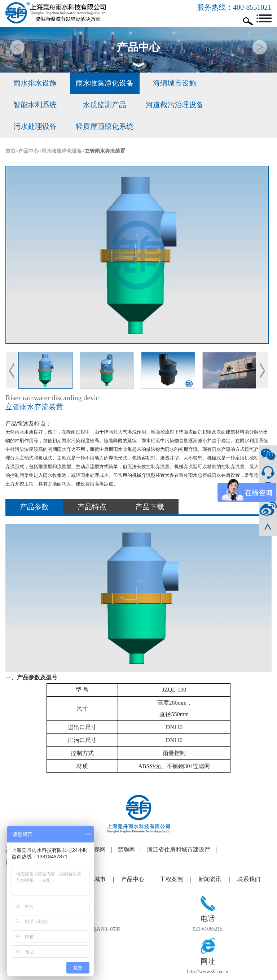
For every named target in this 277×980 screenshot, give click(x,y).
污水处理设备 (173, 105)
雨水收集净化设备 (104, 83)
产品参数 (34, 485)
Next (263, 349)
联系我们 (249, 857)
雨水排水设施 (35, 83)
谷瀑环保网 (97, 828)
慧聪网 (132, 828)
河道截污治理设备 (104, 105)
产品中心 (28, 129)
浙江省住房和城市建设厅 (184, 828)
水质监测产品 (35, 105)
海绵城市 (102, 857)
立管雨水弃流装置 (105, 129)
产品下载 (150, 485)
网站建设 (228, 973)
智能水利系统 (242, 83)
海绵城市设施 (173, 83)
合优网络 (249, 973)
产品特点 (92, 485)
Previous (12, 349)
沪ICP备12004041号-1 (186, 973)
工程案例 (179, 857)
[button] (260, 47)
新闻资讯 (218, 857)
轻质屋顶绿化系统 (242, 105)
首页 (10, 129)
